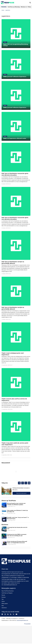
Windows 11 (24, 7)
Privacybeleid (27, 624)
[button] (30, 3)
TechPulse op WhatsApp (14, 7)
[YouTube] (29, 483)
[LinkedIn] (8, 614)
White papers (5, 604)
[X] (26, 483)
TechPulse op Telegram (7, 593)
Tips (3, 599)
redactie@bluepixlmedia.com (10, 585)
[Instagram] (23, 483)
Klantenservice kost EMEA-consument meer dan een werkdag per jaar (17, 535)
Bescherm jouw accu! (21, 493)
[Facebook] (19, 483)
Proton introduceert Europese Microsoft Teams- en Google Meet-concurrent (17, 542)
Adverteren (4, 608)
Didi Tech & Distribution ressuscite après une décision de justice (15, 174)
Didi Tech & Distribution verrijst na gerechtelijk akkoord (13, 263)
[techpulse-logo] (8, 3)
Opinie (3, 601)
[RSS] (11, 614)
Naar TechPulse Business (8, 591)
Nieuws (3, 595)
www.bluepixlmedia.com (22, 620)
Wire (3, 606)
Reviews (4, 597)
